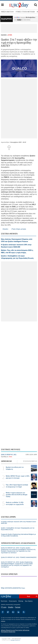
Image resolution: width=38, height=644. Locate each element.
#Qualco (5, 229)
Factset (18, 607)
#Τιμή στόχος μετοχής (19, 229)
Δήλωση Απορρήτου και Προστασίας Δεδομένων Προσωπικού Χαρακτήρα (15, 631)
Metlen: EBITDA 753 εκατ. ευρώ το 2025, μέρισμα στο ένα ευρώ (18, 477)
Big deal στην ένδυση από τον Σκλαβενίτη (15, 468)
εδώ (19, 20)
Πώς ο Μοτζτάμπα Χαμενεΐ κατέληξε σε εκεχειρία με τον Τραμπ (17, 486)
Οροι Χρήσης (29, 601)
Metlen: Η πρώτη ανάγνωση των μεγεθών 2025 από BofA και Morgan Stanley (17, 495)
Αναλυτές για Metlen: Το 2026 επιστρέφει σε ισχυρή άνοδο (15, 503)
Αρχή (28, 596)
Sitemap (21, 601)
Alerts (10, 457)
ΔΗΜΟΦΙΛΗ (6, 461)
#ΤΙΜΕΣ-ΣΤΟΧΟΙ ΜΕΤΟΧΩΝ (25, 12)
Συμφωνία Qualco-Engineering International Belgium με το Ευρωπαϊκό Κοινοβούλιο (18, 535)
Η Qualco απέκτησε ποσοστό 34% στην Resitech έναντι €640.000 (18, 522)
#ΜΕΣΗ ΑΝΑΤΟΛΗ (7, 12)
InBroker (3, 621)
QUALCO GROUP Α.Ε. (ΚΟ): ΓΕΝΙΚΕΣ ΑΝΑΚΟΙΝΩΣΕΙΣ (19, 557)
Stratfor (11, 607)
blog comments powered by (13, 588)
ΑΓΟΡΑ (10, 35)
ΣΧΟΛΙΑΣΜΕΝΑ (30, 461)
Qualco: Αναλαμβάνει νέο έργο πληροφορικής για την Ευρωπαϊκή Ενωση (18, 529)
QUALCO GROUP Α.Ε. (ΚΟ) (9, 455)
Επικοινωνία (13, 601)
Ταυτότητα (4, 601)
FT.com (4, 607)
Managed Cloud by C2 (15, 640)
